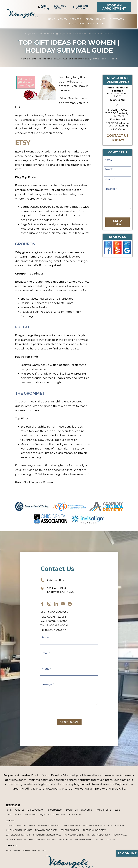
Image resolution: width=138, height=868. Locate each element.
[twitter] (56, 607)
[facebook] (42, 607)
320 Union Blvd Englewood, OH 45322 (62, 592)
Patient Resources (76, 59)
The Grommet (38, 392)
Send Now (118, 222)
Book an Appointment (114, 7)
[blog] (70, 607)
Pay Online (127, 853)
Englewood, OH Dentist (38, 34)
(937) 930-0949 (53, 7)
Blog (55, 34)
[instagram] (49, 607)
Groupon (31, 243)
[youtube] (63, 607)
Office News (52, 59)
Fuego (26, 326)
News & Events (31, 59)
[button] (101, 23)
